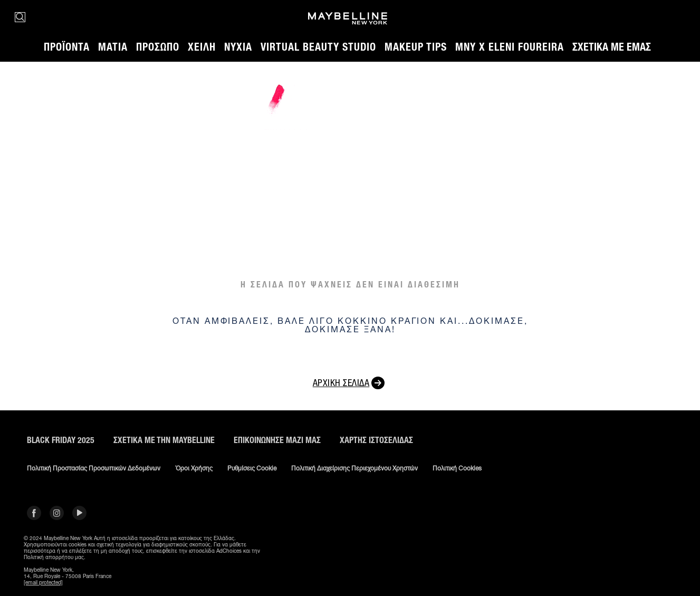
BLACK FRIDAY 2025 (61, 440)
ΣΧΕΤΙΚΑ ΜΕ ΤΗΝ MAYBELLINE (164, 440)
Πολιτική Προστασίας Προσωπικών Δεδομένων (94, 468)
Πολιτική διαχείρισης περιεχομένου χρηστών (354, 468)
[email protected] (43, 582)
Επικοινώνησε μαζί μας (277, 440)
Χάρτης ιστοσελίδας (376, 440)
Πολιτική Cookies (457, 468)
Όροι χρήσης (194, 468)
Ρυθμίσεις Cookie (252, 468)
